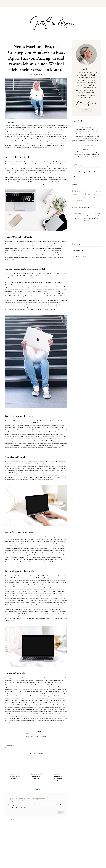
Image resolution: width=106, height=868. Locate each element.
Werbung (39, 41)
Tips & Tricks (88, 197)
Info (14, 745)
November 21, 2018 (19, 801)
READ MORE (86, 110)
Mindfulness (84, 194)
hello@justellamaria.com (90, 156)
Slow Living (94, 195)
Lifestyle (90, 191)
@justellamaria (90, 145)
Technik (33, 41)
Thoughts (78, 198)
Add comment (11, 820)
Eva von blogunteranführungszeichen (30, 798)
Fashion (76, 191)
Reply (61, 812)
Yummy (79, 201)
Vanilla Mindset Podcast (90, 214)
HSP (83, 192)
